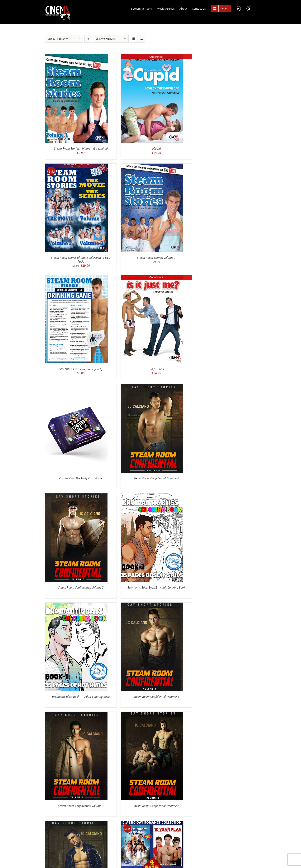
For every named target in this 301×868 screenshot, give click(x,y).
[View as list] (141, 39)
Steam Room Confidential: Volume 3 (81, 806)
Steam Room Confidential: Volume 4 (156, 697)
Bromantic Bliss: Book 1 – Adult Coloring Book (81, 697)
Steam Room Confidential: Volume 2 (156, 806)
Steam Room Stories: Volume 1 (156, 258)
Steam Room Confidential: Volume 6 (156, 478)
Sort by (58, 39)
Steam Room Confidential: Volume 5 (81, 587)
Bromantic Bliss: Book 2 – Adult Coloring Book (156, 587)
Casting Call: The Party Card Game (81, 478)
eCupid (156, 148)
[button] (249, 8)
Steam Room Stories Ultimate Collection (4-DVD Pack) (81, 259)
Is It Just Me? (156, 369)
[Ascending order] (88, 39)
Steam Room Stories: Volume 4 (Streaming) (81, 148)
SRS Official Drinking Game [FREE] (81, 369)
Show (106, 39)
